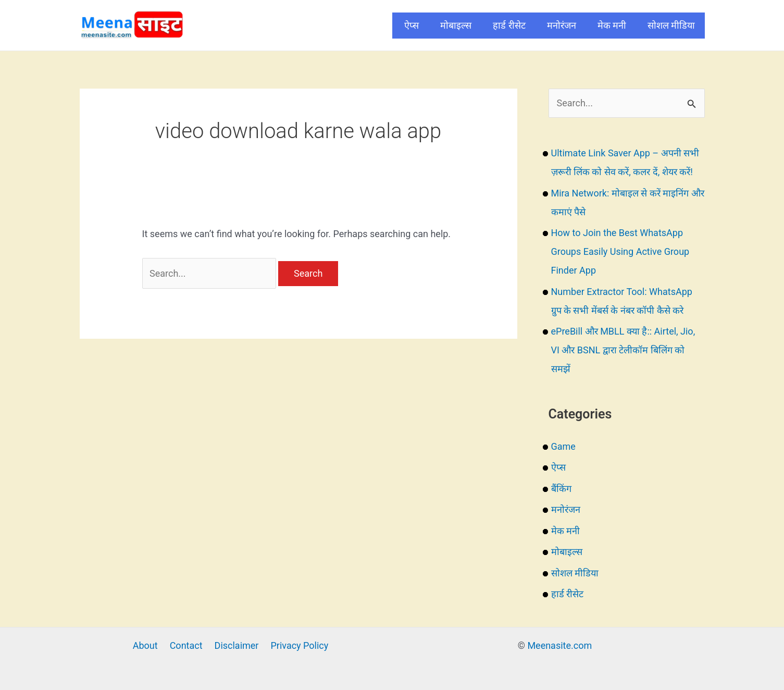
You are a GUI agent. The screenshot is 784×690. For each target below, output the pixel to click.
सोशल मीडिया (671, 25)
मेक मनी (612, 25)
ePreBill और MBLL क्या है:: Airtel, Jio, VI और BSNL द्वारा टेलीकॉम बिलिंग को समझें (623, 350)
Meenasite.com (559, 645)
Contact (186, 645)
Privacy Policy (299, 645)
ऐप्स (412, 25)
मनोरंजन (562, 25)
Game (563, 446)
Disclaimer (237, 645)
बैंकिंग (561, 489)
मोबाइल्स (456, 25)
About (145, 645)
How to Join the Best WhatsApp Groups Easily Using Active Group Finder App (620, 251)
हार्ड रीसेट (509, 25)
